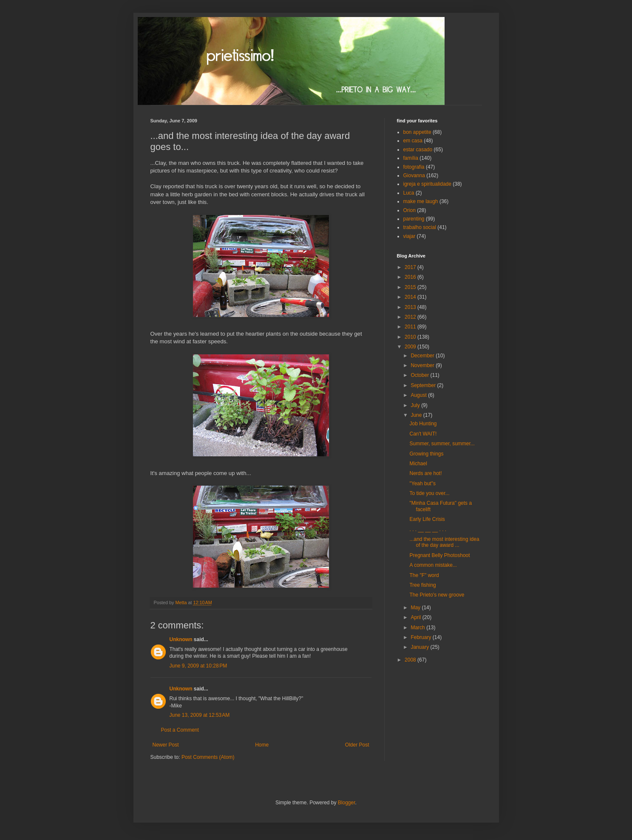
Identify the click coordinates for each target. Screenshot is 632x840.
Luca (409, 193)
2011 (411, 327)
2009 (411, 347)
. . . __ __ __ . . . (428, 529)
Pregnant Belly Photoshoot (439, 555)
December (423, 356)
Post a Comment (180, 730)
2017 (411, 267)
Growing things (426, 454)
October (420, 375)
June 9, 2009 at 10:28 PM (198, 666)
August (419, 395)
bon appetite (417, 132)
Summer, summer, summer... (442, 444)
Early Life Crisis (427, 519)
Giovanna (414, 175)
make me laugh (421, 201)
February (421, 637)
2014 (411, 297)
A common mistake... (433, 565)
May (416, 608)
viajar (410, 236)
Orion (410, 210)
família (411, 158)
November (423, 365)
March (418, 628)
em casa (413, 141)
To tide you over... (429, 493)
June (417, 415)
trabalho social (420, 227)
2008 (411, 660)
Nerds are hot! (425, 473)
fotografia (414, 167)
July (416, 405)
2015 (411, 287)
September (424, 385)
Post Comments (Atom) (208, 757)
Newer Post (166, 745)
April (416, 617)
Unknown (181, 639)
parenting (414, 219)
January (420, 647)
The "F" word (424, 575)
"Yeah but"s (422, 484)
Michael (418, 464)
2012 (411, 317)
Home (262, 745)
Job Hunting (423, 424)
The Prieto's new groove (437, 595)
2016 (411, 277)
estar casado (418, 150)
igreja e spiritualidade (427, 184)
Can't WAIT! (423, 434)
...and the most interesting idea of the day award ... (444, 542)
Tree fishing (422, 585)
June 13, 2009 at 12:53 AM (200, 715)
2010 (411, 337)
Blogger (347, 803)
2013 (411, 307)
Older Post (357, 745)
